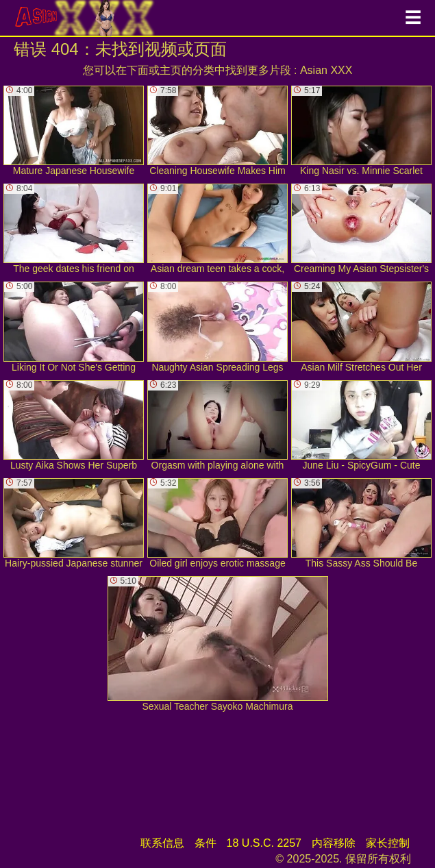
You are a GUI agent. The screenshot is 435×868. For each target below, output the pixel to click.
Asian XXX (326, 70)
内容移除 (334, 843)
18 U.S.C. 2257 (264, 843)
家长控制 (388, 843)
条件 (206, 843)
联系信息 (162, 843)
